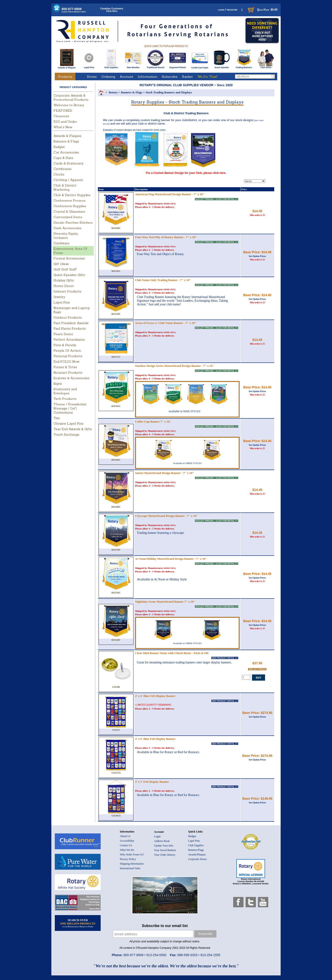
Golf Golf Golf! (65, 269)
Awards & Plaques (66, 67)
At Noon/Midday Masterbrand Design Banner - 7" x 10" (171, 559)
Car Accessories (66, 152)
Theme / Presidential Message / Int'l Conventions (70, 408)
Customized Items (68, 217)
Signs (58, 384)
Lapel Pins (89, 67)
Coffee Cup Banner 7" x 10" (153, 422)
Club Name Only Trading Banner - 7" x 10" (163, 280)
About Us (125, 836)
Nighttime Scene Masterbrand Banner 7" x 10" (165, 602)
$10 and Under (65, 122)
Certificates (62, 169)
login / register (228, 10)
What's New (63, 127)
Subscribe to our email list (165, 926)
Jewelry (59, 297)
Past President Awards (71, 323)
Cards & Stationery (68, 163)
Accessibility (127, 841)
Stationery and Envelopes (65, 391)
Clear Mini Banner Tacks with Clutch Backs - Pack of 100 (172, 653)
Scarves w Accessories (71, 378)
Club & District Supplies (72, 195)
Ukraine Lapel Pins (68, 423)
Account (126, 77)
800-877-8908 (74, 10)
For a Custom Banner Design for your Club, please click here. (186, 173)
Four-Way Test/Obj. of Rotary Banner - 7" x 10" (166, 237)
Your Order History (165, 855)
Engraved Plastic (178, 67)
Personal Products (68, 356)
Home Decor (64, 286)
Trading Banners (244, 67)
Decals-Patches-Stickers (73, 223)
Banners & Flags (66, 141)
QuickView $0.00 (262, 10)
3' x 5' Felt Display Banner (152, 782)
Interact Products (67, 291)
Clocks (59, 174)
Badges (59, 147)
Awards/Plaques (197, 855)
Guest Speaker (222, 67)
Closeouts (61, 116)
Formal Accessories (69, 258)
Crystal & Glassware (69, 212)
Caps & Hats (63, 158)
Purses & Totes (65, 367)
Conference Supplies (70, 206)
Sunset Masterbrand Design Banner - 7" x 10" (165, 473)
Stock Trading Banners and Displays (169, 92)
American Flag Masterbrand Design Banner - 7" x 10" (170, 194)
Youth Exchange (66, 434)
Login (157, 836)
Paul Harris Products (70, 329)
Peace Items (63, 334)
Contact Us (126, 845)
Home (92, 77)
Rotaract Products (68, 373)
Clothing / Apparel (68, 180)
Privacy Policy (128, 859)
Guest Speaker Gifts (69, 275)
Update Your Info (164, 846)
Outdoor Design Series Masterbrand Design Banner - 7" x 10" (174, 366)
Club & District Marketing (65, 187)
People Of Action (67, 351)
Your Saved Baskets (165, 850)
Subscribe (170, 77)
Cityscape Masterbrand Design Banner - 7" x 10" (166, 516)
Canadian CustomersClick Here (112, 10)
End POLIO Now (66, 362)
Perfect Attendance (69, 340)
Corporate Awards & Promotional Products (71, 97)
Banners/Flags (196, 850)
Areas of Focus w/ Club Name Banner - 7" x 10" (166, 323)
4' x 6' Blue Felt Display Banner (155, 696)
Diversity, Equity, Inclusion (66, 236)
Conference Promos (69, 200)
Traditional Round (156, 67)
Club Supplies (111, 67)
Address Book (162, 841)
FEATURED (63, 111)
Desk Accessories (67, 228)
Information (148, 77)
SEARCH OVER (78, 923)
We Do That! (207, 77)
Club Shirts (266, 67)
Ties (57, 418)
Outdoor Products (68, 317)
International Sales (130, 868)
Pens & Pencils (65, 345)
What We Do (127, 850)
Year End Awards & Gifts (73, 429)
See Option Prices (257, 256)
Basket (187, 77)
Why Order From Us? (132, 855)
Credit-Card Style (200, 67)
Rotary (113, 92)
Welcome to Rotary (69, 105)
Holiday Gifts (64, 280)
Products (65, 77)
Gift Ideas (61, 264)
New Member (133, 67)
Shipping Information (132, 864)
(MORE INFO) (170, 204)
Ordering (108, 77)
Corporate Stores (198, 859)
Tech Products (65, 399)
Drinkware (61, 243)
